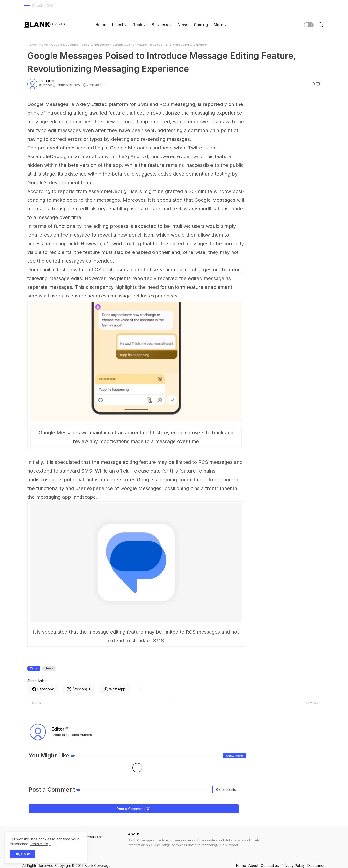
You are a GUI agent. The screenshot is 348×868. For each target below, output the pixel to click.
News (183, 25)
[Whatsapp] (115, 689)
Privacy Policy (293, 865)
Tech (138, 25)
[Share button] (141, 689)
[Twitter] (79, 689)
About (253, 865)
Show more (235, 756)
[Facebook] (43, 689)
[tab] (101, 25)
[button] (309, 25)
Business (160, 25)
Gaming (201, 25)
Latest (118, 25)
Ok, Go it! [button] (22, 854)
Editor (58, 729)
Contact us (270, 865)
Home (101, 25)
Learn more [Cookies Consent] (39, 844)
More (218, 25)
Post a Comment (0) (134, 809)
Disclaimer (316, 865)
